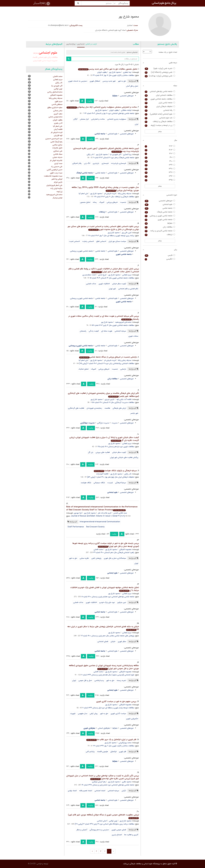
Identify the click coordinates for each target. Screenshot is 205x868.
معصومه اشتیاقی (125, 549)
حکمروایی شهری (132, 719)
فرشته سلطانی (126, 110)
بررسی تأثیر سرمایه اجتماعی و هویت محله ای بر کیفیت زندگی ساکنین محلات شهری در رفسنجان (104, 318)
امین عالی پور (127, 233)
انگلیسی (160, 259)
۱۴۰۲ (160, 154)
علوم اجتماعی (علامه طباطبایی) (160, 114)
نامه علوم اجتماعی (160, 118)
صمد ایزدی (58, 163)
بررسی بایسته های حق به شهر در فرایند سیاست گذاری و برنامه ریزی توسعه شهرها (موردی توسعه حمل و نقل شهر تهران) (106, 545)
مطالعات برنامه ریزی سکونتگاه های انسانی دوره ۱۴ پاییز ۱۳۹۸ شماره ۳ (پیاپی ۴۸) (105, 824)
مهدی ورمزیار (58, 198)
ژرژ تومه (59, 192)
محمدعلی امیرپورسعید (123, 322)
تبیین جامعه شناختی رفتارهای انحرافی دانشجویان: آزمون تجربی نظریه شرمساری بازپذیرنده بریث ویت (106, 150)
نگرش (124, 791)
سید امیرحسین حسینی (54, 139)
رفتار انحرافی (77, 163)
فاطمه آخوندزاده (102, 474)
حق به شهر (122, 81)
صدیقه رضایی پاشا (125, 193)
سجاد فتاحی (58, 154)
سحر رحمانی (58, 111)
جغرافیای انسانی (104, 728)
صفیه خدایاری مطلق (55, 107)
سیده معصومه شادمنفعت (53, 176)
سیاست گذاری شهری (118, 713)
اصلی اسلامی (102, 821)
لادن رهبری (58, 123)
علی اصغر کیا (83, 193)
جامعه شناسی (100, 173)
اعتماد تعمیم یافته (86, 791)
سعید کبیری (58, 114)
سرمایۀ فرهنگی (121, 483)
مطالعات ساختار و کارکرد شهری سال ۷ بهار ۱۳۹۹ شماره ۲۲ (114, 746)
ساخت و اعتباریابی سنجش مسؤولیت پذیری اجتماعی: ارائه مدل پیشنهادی (102, 107)
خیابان (113, 641)
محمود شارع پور (115, 72)
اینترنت (110, 483)
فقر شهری (123, 752)
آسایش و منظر (82, 830)
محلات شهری (133, 336)
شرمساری (105, 163)
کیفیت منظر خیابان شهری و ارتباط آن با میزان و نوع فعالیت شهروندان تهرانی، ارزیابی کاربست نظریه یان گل (104, 439)
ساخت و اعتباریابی (98, 119)
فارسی (160, 255)
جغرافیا (115, 728)
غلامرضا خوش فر (56, 160)
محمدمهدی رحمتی (55, 117)
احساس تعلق (101, 241)
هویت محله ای (107, 331)
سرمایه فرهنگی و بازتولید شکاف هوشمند (115, 471)
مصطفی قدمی (57, 104)
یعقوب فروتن (102, 72)
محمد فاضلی (98, 549)
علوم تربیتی (37, 61)
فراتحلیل (113, 752)
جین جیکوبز (122, 602)
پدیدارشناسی (99, 680)
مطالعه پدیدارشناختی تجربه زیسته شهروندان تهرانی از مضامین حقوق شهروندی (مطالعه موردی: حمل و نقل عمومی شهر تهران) (104, 667)
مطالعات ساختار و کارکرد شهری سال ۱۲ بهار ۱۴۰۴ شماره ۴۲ (114, 75)
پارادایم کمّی (90, 752)
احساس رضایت (88, 241)
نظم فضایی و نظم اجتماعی (128, 289)
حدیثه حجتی (57, 157)
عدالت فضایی (91, 284)
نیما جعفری (127, 72)
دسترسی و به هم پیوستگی (99, 830)
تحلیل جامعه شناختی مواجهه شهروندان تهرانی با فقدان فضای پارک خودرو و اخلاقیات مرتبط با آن (105, 589)
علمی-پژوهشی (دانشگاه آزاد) (160, 72)
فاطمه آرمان (58, 129)
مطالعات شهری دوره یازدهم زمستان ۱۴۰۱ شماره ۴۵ (116, 447)
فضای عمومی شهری (119, 830)
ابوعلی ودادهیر (57, 179)
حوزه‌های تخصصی (127, 96)
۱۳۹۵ (160, 180)
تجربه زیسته (121, 680)
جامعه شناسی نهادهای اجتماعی (160, 91)
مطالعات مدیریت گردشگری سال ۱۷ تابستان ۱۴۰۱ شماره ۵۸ (113, 402)
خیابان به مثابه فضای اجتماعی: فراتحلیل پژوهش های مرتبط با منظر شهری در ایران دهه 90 (103, 628)
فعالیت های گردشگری (76, 408)
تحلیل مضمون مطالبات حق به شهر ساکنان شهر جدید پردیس (108, 69)
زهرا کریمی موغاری (99, 782)
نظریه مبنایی (84, 558)
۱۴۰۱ (160, 157)
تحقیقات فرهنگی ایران (160, 106)
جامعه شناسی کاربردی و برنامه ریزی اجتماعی (160, 231)
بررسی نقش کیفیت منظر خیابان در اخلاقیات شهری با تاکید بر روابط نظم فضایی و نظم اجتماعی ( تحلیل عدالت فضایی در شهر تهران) (104, 270)
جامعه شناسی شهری (160, 220)
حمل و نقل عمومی (85, 680)
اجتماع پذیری (117, 835)
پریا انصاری (127, 154)
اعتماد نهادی (72, 791)
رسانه (95, 202)
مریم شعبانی (127, 275)
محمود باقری (127, 782)
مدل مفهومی (83, 713)
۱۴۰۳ (160, 150)
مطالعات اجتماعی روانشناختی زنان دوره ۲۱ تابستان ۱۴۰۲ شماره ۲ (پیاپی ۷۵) (107, 363)
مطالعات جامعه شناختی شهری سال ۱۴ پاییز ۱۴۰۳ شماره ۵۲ (113, 325)
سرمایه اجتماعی (120, 331)
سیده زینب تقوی (56, 173)
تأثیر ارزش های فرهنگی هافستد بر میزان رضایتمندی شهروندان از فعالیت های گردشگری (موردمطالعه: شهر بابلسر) (103, 395)
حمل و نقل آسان (132, 86)
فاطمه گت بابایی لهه (124, 399)
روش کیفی (94, 713)
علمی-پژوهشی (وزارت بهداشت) (160, 76)
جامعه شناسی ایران (160, 103)
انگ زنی (87, 163)
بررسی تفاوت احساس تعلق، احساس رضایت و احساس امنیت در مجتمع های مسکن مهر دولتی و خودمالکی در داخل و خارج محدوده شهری (103, 228)
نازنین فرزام (58, 182)
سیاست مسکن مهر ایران (117, 241)
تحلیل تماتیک (84, 369)
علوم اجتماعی (113, 134)
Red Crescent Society (95, 527)
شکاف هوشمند (86, 483)
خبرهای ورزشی (112, 202)
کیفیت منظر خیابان (119, 284)
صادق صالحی (57, 145)
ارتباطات (160, 235)
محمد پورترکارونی (125, 743)
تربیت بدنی (46, 61)
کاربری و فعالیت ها (131, 835)
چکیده (90, 101)
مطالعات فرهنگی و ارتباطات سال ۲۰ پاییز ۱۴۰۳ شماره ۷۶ (114, 197)
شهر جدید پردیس (109, 81)
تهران (136, 563)
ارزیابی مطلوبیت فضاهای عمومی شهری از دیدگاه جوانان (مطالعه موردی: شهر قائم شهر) (103, 816)
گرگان (75, 119)
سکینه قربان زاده (56, 188)
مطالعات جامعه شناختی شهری (160, 99)
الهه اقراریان (58, 135)
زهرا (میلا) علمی (56, 142)
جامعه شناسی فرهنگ (160, 212)
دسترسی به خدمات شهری (78, 81)
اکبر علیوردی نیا (115, 154)
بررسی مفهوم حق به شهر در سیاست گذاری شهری (116, 701)
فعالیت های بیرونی (103, 452)
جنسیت (123, 202)
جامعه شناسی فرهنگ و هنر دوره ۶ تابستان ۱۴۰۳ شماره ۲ (114, 158)
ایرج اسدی (102, 275)
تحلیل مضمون (85, 202)
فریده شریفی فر (110, 193)
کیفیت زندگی (94, 331)
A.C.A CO (32, 864)
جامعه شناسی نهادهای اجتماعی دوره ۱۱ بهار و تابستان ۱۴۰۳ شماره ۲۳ (109, 113)
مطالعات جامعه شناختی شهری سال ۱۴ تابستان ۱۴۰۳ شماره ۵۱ (112, 278)
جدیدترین (81, 44)
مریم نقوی (59, 101)
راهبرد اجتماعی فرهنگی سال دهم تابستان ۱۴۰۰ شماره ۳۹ (114, 552)
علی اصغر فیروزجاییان (54, 185)
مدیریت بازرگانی (103, 423)
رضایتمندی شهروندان (94, 408)
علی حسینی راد (57, 167)
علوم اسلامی (42, 57)
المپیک (102, 202)
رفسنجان (83, 331)
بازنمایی (123, 369)
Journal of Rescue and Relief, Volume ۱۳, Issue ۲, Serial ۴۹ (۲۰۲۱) (98, 516)
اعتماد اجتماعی (100, 791)
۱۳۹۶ (160, 176)
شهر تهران (112, 289)
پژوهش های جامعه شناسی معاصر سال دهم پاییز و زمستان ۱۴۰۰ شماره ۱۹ (108, 636)
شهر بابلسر (134, 413)
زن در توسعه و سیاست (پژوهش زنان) (160, 125)
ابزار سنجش (84, 119)
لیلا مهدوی (78, 513)
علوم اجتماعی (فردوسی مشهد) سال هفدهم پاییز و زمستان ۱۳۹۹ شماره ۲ (108, 675)
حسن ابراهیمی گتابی (55, 170)
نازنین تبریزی (109, 399)
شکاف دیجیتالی (99, 483)
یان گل (91, 452)
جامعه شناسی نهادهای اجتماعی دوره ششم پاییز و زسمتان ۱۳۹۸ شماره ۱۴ (108, 785)
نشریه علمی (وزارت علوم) (160, 68)
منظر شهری (122, 641)
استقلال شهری (95, 81)
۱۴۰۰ (160, 161)
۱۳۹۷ (160, 172)
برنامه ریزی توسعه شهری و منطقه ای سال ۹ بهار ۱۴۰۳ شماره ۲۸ (111, 236)
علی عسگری (58, 151)
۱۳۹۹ (160, 165)
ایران (136, 124)
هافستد (107, 408)
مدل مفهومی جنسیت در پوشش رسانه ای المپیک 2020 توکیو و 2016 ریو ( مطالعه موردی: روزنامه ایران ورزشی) (105, 189)
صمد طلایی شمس (120, 513)
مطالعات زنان (53, 57)
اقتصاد (35, 57)
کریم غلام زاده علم (105, 513)
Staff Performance (76, 527)
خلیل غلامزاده (57, 148)
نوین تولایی (113, 821)
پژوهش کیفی (96, 558)
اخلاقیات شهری (104, 284)
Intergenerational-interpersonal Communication (100, 522)
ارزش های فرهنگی (119, 408)
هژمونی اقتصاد (102, 752)
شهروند (73, 713)
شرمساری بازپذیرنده (119, 163)
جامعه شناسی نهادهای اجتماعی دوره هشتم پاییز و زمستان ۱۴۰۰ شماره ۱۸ (108, 597)
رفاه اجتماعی (160, 110)
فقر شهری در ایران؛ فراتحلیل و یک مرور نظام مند (111, 739)
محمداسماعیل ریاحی (55, 92)
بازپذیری (96, 163)
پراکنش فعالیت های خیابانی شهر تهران (124, 457)
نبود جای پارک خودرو (107, 602)
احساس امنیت (74, 241)
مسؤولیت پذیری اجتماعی (117, 119)
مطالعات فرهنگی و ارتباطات (160, 122)
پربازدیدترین (71, 44)
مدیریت (115, 423)
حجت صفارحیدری (89, 275)
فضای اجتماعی (103, 641)
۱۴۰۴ (160, 146)
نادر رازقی (90, 154)
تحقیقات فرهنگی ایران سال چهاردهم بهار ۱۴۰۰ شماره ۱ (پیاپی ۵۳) (111, 477)
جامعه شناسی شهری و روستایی (81, 251)
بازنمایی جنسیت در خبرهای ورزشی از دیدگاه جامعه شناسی (108, 357)
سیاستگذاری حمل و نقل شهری (115, 558)
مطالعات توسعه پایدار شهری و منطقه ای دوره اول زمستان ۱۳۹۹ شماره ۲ (108, 708)
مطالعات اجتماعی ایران (160, 95)
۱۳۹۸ (160, 169)
